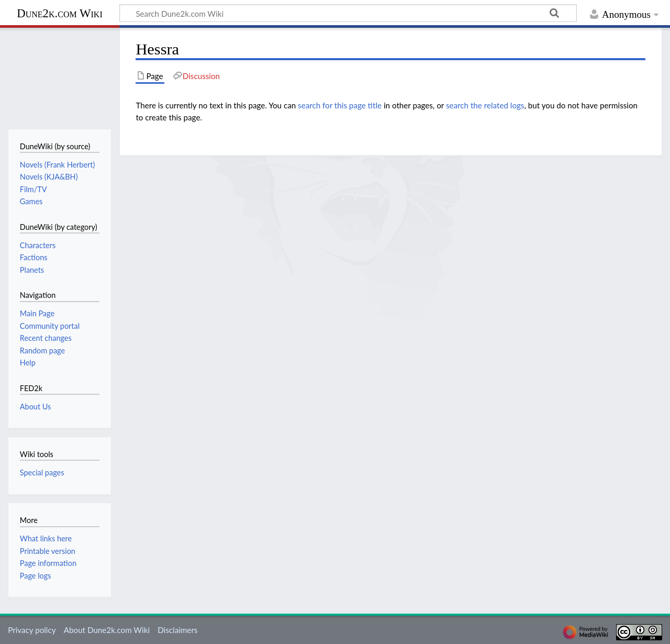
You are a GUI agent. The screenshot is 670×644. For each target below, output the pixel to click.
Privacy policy (32, 630)
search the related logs (485, 105)
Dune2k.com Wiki (59, 13)
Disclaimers (177, 630)
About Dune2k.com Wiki (107, 630)
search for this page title (340, 105)
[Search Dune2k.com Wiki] (348, 13)
